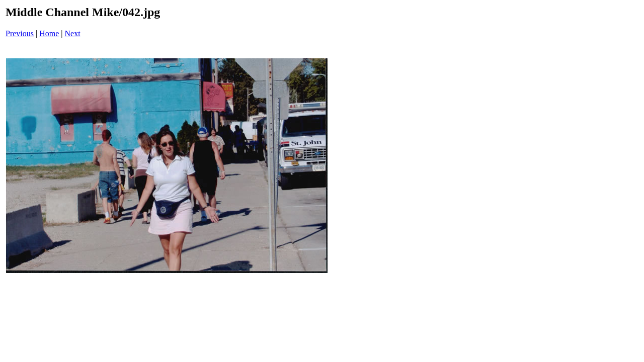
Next (73, 33)
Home (49, 33)
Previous (20, 33)
